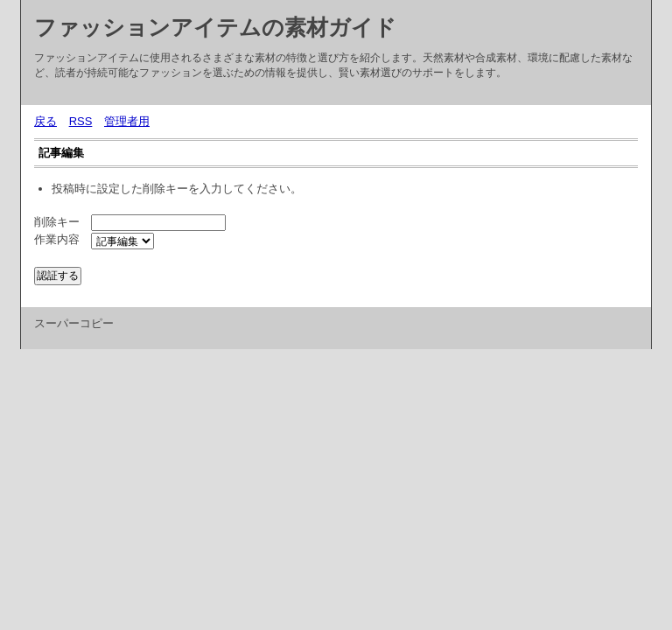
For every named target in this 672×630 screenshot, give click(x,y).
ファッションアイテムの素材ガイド (215, 27)
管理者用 (127, 121)
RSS (81, 121)
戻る (45, 121)
